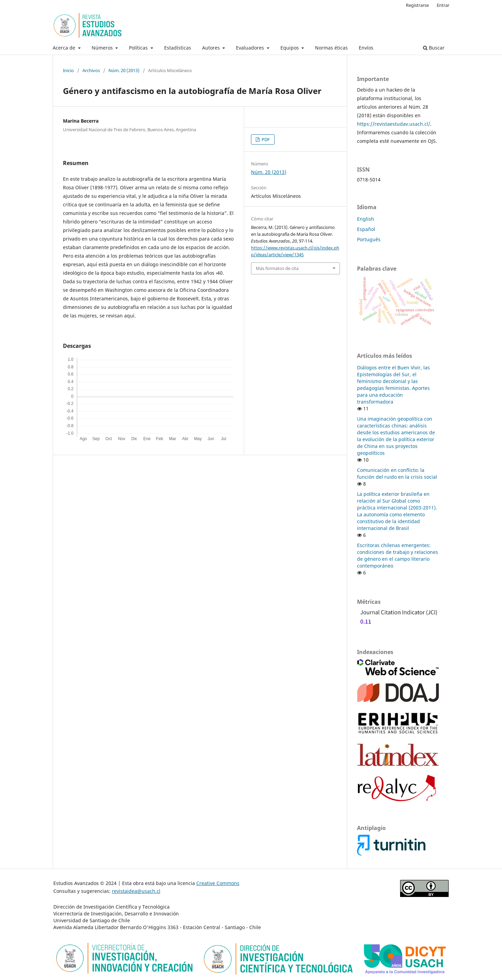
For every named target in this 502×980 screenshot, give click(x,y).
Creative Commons (218, 883)
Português (369, 239)
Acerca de (65, 48)
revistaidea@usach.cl (136, 891)
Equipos (290, 48)
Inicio (68, 70)
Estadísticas (178, 48)
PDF (265, 139)
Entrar (443, 5)
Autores (212, 48)
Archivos (91, 70)
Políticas (139, 48)
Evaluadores (251, 48)
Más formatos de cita (277, 268)
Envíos (366, 48)
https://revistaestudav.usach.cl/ (394, 124)
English (366, 219)
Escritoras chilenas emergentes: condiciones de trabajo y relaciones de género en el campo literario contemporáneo (398, 555)
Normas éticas (331, 48)
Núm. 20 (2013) (124, 70)
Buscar (434, 48)
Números (103, 48)
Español (366, 229)
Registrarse (417, 5)
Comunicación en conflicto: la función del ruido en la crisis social (397, 473)
